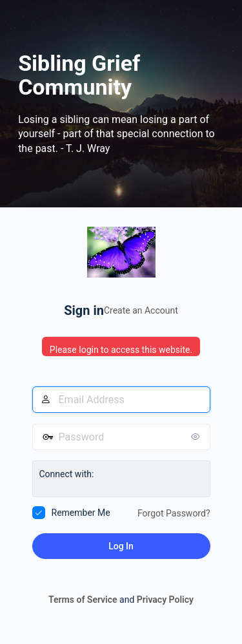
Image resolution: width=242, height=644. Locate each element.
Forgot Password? (174, 513)
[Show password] (197, 437)
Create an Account (141, 310)
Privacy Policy (165, 600)
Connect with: (67, 474)
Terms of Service (83, 600)
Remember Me (81, 513)
